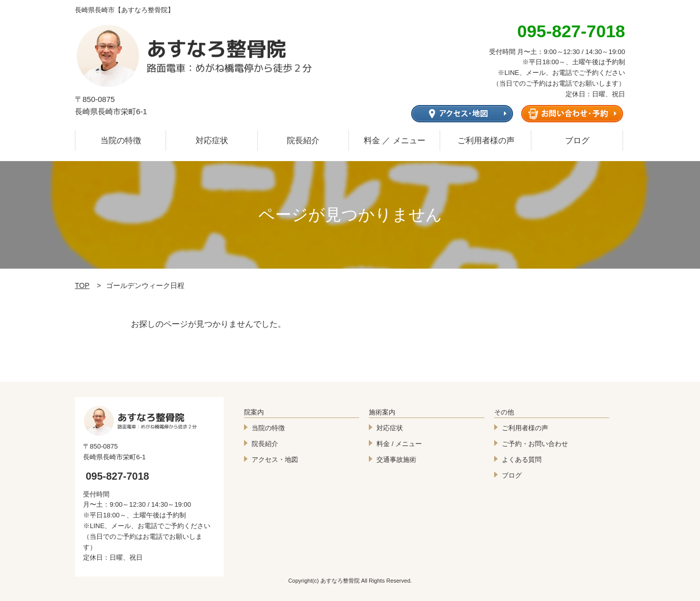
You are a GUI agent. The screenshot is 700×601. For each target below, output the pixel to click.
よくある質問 (522, 460)
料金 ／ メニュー (395, 140)
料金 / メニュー (399, 444)
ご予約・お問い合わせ (535, 444)
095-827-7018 (117, 476)
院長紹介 (303, 140)
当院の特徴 (121, 140)
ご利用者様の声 (486, 140)
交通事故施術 (396, 460)
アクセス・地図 (275, 460)
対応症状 (212, 140)
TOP (82, 285)
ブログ (577, 140)
